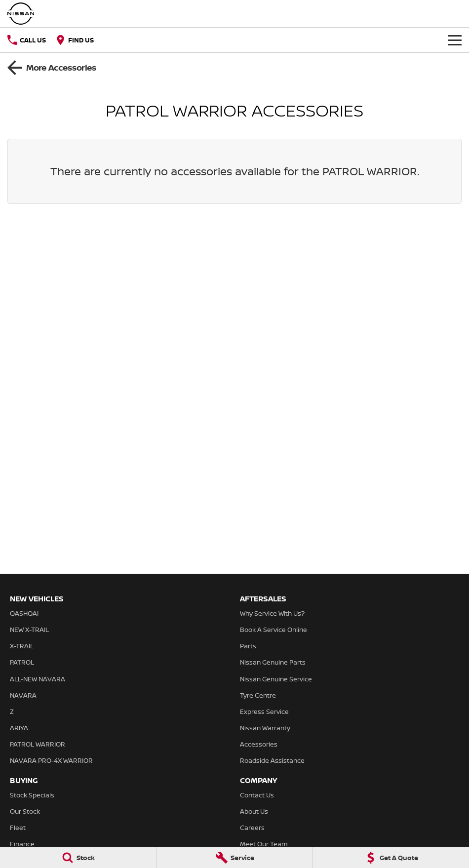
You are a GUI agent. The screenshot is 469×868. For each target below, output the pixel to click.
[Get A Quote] (391, 858)
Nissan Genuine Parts (273, 662)
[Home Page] (21, 14)
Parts (248, 646)
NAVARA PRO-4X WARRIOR (51, 760)
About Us (254, 811)
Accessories (259, 744)
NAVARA (23, 695)
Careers (252, 828)
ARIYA (19, 728)
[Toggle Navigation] (455, 40)
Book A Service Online (274, 630)
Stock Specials (32, 795)
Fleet (18, 828)
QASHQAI (24, 613)
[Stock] (78, 858)
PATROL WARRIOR (38, 744)
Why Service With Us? (272, 613)
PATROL (22, 662)
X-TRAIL (22, 646)
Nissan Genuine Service (276, 679)
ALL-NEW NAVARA (38, 679)
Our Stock (25, 811)
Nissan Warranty (265, 728)
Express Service (264, 711)
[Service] (234, 858)
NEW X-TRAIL (29, 630)
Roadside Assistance (272, 760)
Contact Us (257, 795)
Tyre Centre (258, 695)
